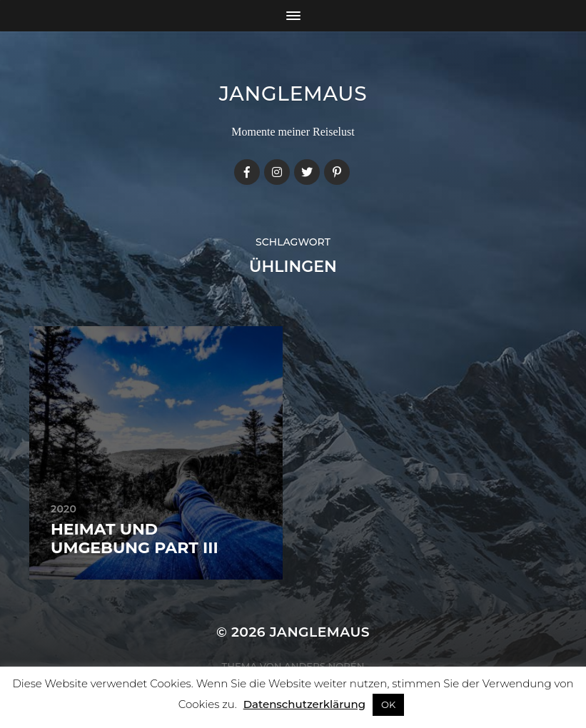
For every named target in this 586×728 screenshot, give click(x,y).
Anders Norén (324, 666)
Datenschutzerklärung (304, 704)
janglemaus (293, 93)
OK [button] (388, 704)
